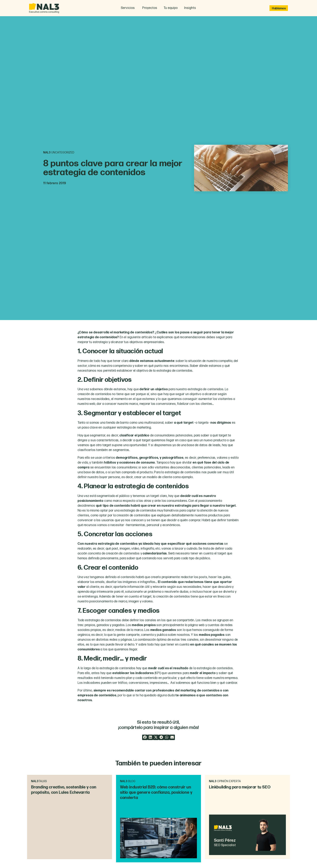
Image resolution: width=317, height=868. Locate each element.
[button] (145, 737)
